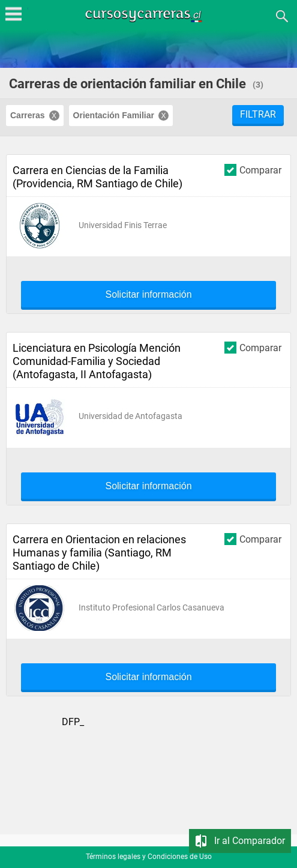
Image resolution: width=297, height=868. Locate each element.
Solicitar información (148, 295)
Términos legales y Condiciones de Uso (149, 857)
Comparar (253, 170)
